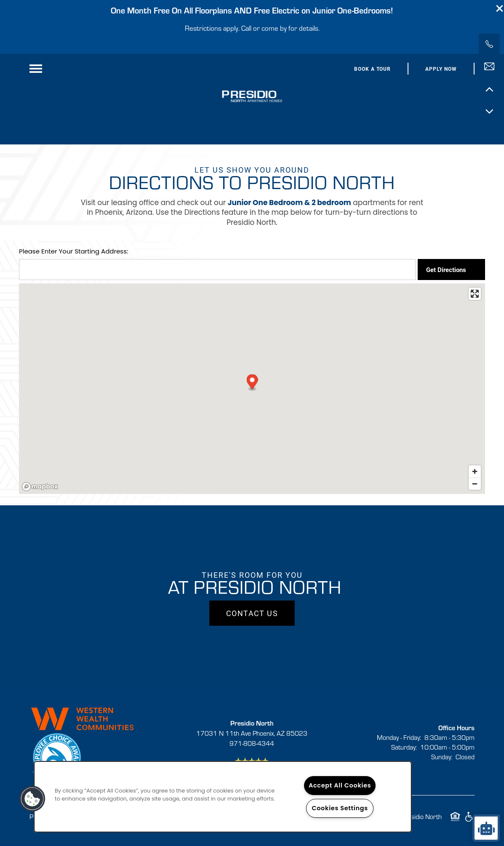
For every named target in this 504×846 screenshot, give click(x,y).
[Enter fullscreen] (475, 294)
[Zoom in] (475, 471)
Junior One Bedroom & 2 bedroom (289, 203)
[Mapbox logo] (40, 487)
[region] (223, 797)
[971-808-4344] (489, 44)
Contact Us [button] (252, 613)
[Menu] (36, 69)
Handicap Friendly (469, 821)
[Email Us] (489, 67)
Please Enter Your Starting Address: (73, 251)
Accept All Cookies (340, 785)
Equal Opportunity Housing (455, 821)
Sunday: (442, 757)
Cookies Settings (340, 808)
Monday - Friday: (399, 737)
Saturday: (404, 747)
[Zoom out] (475, 484)
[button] (500, 8)
